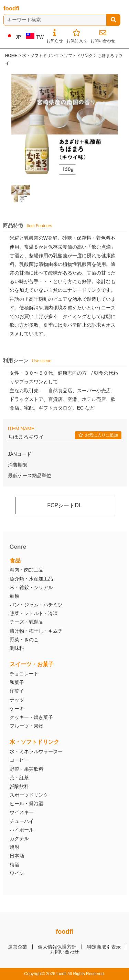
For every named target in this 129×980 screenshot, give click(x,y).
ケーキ (17, 709)
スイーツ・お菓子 (32, 664)
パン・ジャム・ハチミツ (36, 605)
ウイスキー (22, 812)
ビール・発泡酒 (26, 804)
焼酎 (14, 847)
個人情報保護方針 (57, 947)
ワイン (17, 873)
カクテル (19, 838)
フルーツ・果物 (26, 726)
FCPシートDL (64, 505)
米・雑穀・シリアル (31, 587)
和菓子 (17, 682)
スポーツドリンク (29, 795)
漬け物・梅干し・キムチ (36, 631)
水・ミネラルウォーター (36, 751)
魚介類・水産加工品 (31, 579)
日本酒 (17, 856)
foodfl (12, 8)
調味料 (17, 648)
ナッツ (17, 700)
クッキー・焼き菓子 (31, 717)
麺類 (14, 596)
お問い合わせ (65, 952)
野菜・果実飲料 (26, 769)
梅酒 (14, 865)
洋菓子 (17, 691)
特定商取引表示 (104, 947)
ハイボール (22, 830)
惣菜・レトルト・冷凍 (34, 613)
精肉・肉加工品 (26, 570)
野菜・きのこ (24, 640)
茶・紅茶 (19, 778)
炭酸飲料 (19, 786)
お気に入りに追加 (98, 435)
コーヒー (19, 760)
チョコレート (24, 674)
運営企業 (18, 947)
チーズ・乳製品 (26, 622)
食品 (15, 561)
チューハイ (22, 821)
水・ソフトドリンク (34, 742)
